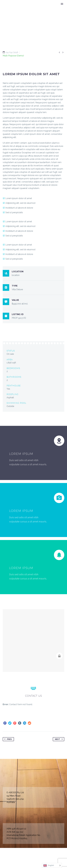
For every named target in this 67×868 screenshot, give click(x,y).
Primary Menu (62, 4)
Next (59, 739)
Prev (8, 739)
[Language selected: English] (52, 865)
